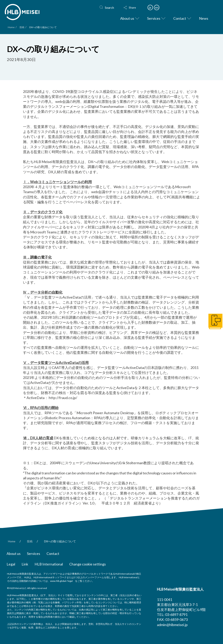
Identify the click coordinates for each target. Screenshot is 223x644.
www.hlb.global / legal (61, 581)
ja (150, 7)
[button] (134, 8)
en (157, 7)
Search (109, 7)
